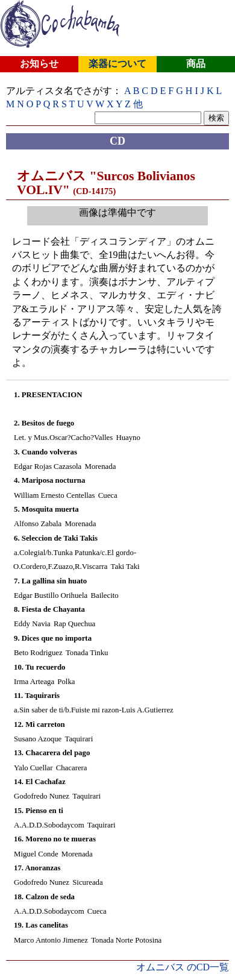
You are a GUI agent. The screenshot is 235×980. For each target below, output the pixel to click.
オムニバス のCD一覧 (183, 967)
